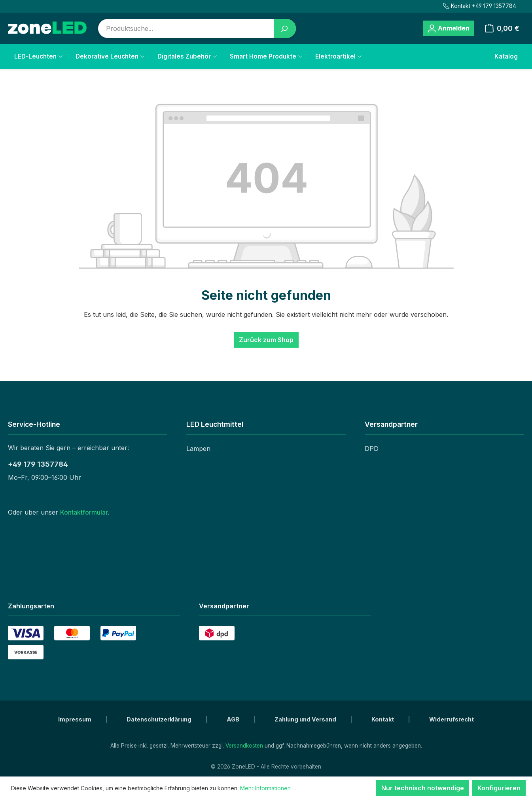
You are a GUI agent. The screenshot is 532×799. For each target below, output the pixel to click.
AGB (234, 719)
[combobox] (186, 28)
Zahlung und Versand (306, 719)
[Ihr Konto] (448, 28)
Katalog (506, 56)
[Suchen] (285, 28)
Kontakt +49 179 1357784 (480, 6)
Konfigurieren (499, 788)
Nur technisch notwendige (423, 788)
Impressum (75, 719)
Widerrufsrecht (452, 719)
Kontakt (383, 719)
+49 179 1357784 (38, 464)
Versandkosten (244, 746)
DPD (372, 449)
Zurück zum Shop (266, 340)
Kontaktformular (84, 512)
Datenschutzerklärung (160, 719)
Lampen (198, 449)
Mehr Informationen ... (268, 788)
